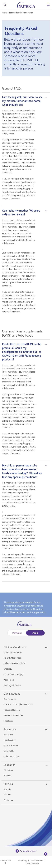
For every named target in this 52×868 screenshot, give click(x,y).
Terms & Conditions (37, 861)
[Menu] (48, 5)
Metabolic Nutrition (12, 710)
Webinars (7, 776)
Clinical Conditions (13, 653)
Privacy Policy (22, 861)
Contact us (8, 800)
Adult (35, 633)
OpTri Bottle (9, 751)
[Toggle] (46, 97)
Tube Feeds (8, 721)
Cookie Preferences (32, 863)
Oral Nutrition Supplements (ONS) (18, 704)
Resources (8, 735)
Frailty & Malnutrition (12, 658)
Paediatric (17, 633)
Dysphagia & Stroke (12, 685)
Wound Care (9, 680)
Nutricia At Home (11, 746)
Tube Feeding (9, 740)
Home (5, 13)
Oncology (8, 669)
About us (7, 795)
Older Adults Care (11, 756)
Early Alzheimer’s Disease (14, 663)
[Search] (5, 5)
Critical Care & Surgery (13, 674)
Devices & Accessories (13, 715)
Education (8, 770)
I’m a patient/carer (26, 851)
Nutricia (7, 789)
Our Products (10, 699)
